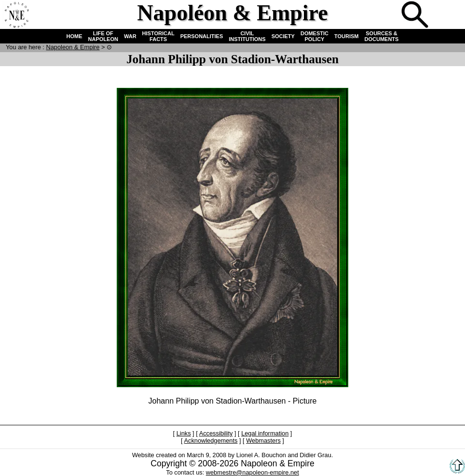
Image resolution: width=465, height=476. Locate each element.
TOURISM (347, 36)
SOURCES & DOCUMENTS (382, 36)
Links (184, 433)
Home (16, 15)
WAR (130, 36)
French (448, 15)
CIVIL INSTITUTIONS (247, 36)
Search (416, 15)
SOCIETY (283, 36)
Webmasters (263, 441)
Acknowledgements (211, 441)
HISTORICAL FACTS (158, 36)
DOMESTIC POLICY (315, 36)
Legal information (265, 433)
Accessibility (216, 433)
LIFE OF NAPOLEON (103, 36)
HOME (75, 36)
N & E (73, 47)
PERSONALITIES (202, 36)
